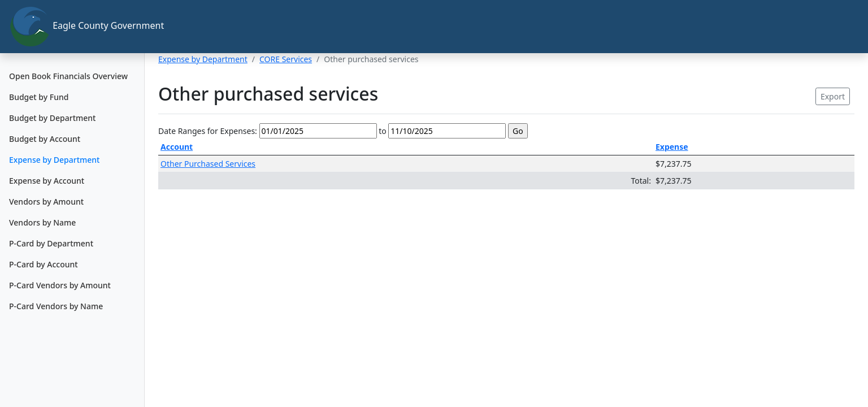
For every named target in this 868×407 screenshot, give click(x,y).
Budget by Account (45, 139)
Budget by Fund (39, 97)
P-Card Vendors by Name (56, 306)
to (383, 131)
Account (177, 147)
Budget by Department (52, 118)
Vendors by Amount (46, 202)
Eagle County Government (77, 27)
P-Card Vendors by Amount (60, 285)
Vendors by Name (42, 222)
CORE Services (286, 59)
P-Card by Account (44, 264)
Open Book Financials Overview (68, 76)
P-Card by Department (51, 243)
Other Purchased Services (208, 164)
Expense (672, 147)
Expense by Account (47, 181)
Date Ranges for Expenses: (208, 131)
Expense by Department (54, 160)
